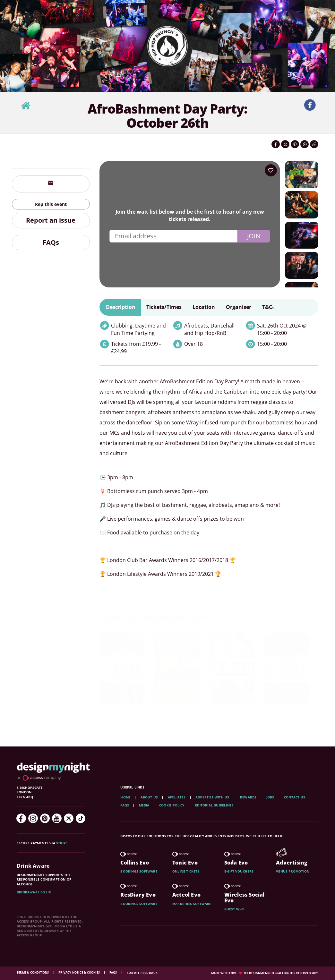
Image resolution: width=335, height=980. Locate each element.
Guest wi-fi (234, 909)
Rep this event (51, 204)
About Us (149, 797)
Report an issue (51, 220)
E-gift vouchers (239, 871)
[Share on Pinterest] (295, 144)
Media (144, 805)
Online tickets (186, 871)
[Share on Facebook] (276, 144)
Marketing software (192, 904)
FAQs (51, 242)
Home (125, 797)
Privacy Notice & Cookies (79, 972)
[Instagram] (33, 818)
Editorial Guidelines (214, 805)
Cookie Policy (172, 805)
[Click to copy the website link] (314, 144)
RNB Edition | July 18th (287, 716)
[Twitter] (69, 818)
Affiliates (177, 797)
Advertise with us (212, 797)
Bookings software (139, 871)
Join (254, 236)
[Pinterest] (45, 818)
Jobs (270, 797)
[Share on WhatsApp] (305, 144)
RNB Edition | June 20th (122, 716)
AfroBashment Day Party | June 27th (177, 720)
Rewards (248, 797)
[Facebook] (21, 818)
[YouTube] (57, 818)
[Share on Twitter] (285, 144)
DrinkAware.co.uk (34, 892)
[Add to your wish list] (271, 170)
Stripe (62, 843)
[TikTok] (81, 818)
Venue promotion (293, 871)
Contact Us (295, 797)
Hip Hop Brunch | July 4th (232, 716)
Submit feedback (142, 973)
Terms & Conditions (33, 972)
